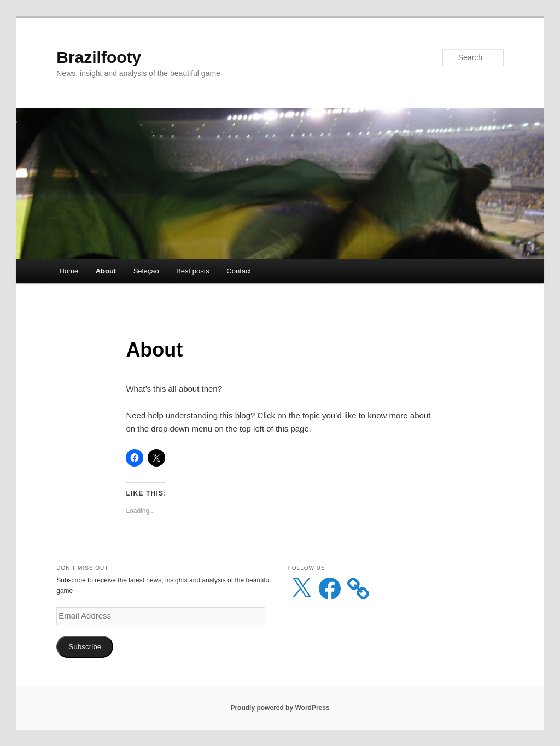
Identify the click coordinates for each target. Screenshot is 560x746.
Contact (239, 271)
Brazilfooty (99, 57)
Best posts (193, 271)
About (106, 271)
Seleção (146, 271)
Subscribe (85, 647)
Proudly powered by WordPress (280, 708)
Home (69, 271)
